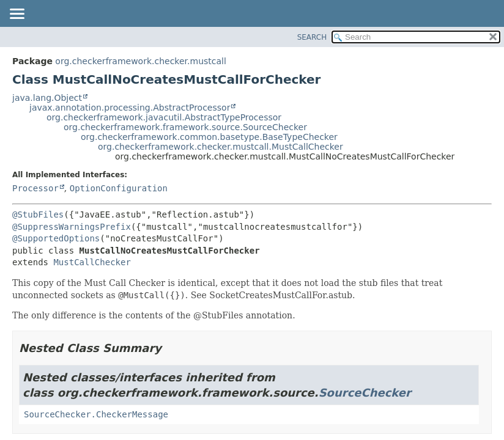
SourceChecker (365, 393)
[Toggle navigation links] (17, 15)
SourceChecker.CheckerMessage (96, 414)
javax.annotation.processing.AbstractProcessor (130, 108)
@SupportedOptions (56, 238)
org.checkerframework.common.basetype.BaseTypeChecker (209, 137)
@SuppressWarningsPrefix (72, 227)
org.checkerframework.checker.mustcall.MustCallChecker (220, 147)
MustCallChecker (92, 262)
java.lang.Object (47, 98)
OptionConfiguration (119, 188)
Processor (35, 188)
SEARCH (312, 37)
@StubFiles (38, 215)
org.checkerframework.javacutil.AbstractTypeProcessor (164, 117)
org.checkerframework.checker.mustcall (141, 61)
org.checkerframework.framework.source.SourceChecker (185, 127)
